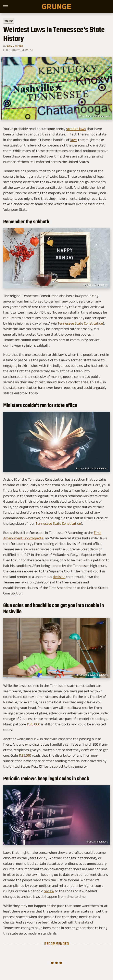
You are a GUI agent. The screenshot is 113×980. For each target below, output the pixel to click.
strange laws (76, 129)
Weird (9, 21)
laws (74, 140)
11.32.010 (25, 755)
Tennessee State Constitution (80, 323)
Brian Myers (15, 46)
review (49, 891)
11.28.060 (34, 724)
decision (59, 577)
